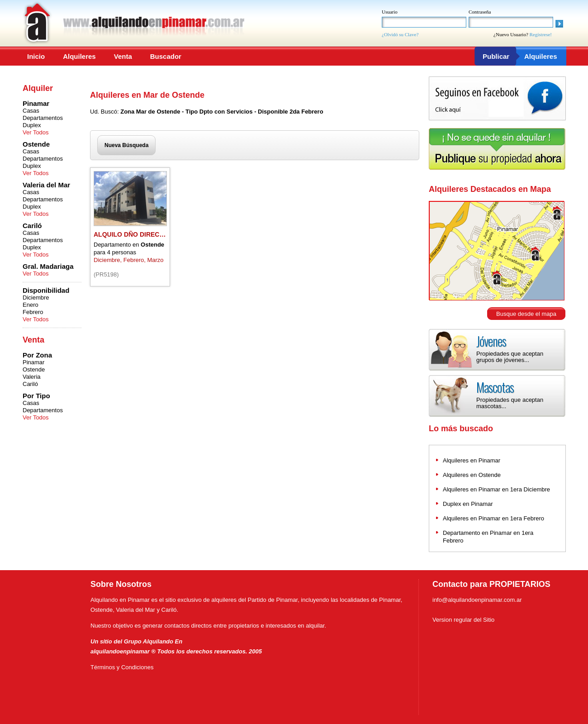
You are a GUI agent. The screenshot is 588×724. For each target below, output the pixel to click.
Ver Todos (36, 132)
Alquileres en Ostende (472, 475)
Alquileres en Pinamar (472, 460)
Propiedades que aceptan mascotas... (510, 403)
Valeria (32, 377)
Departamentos (43, 118)
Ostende (34, 369)
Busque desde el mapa (526, 314)
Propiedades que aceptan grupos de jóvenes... (510, 357)
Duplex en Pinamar (468, 504)
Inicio (36, 56)
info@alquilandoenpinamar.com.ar (477, 600)
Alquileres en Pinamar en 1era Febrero (493, 518)
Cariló (30, 384)
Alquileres (79, 56)
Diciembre (36, 298)
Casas (31, 111)
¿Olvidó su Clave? (400, 34)
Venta (123, 56)
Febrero (33, 312)
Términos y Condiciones (122, 667)
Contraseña (480, 12)
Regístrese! (541, 34)
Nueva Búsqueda (126, 145)
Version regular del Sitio (463, 620)
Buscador (166, 56)
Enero (31, 305)
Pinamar (33, 362)
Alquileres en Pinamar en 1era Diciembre (496, 489)
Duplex (32, 125)
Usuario (390, 12)
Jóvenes (491, 341)
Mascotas (495, 387)
